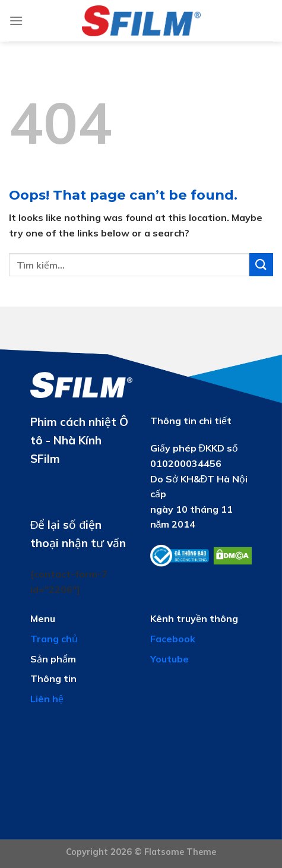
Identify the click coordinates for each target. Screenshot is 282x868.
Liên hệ (47, 699)
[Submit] (261, 265)
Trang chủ (54, 639)
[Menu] (16, 20)
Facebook (173, 639)
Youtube (169, 659)
